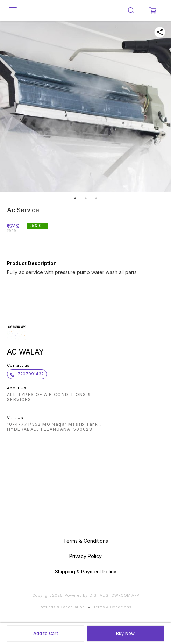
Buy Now (126, 633)
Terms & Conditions (112, 607)
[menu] (13, 10)
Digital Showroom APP (114, 595)
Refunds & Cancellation (62, 607)
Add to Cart (46, 633)
